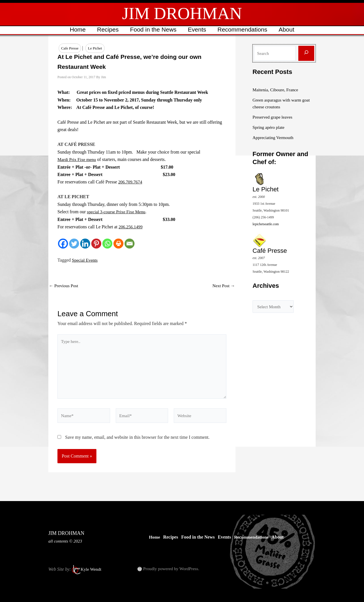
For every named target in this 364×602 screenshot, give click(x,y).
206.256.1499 (131, 227)
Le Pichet (95, 48)
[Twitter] (74, 244)
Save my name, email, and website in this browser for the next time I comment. (137, 441)
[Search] (306, 53)
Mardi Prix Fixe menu (78, 160)
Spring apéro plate (269, 127)
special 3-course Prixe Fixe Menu (118, 212)
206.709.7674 (131, 182)
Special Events (85, 260)
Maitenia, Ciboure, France (276, 90)
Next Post (223, 286)
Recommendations (243, 29)
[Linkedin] (85, 244)
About (288, 29)
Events (197, 29)
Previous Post (64, 286)
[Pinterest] (96, 244)
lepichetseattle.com (266, 224)
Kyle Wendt (91, 569)
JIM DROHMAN (182, 13)
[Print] (118, 244)
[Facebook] (63, 244)
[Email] (130, 244)
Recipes (107, 29)
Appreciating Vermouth (274, 137)
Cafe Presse (70, 48)
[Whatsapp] (107, 244)
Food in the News (153, 29)
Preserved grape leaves (273, 117)
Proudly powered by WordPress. (172, 569)
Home (76, 29)
